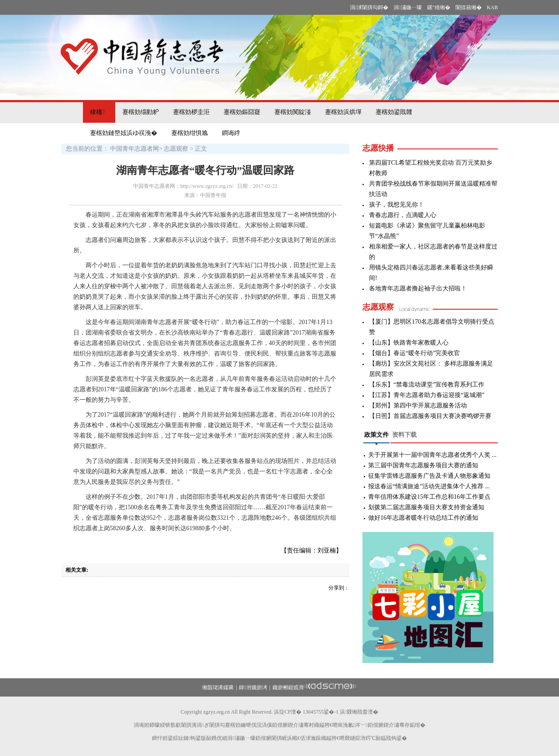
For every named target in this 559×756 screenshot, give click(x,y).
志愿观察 (176, 149)
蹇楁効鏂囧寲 (242, 112)
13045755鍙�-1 (321, 712)
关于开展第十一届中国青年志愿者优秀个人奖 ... (432, 455)
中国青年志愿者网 (135, 149)
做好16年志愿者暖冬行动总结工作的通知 (423, 518)
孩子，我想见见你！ (397, 205)
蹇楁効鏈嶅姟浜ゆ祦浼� (124, 133)
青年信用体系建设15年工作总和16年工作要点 (429, 497)
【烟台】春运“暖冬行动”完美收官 (414, 353)
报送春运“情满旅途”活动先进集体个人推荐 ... (429, 486)
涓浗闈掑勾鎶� (369, 7)
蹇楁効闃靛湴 (293, 112)
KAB (492, 7)
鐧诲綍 (231, 133)
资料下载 (404, 435)
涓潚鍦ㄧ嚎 (407, 7)
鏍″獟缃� (439, 7)
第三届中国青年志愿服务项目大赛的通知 (423, 465)
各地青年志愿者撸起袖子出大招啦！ (418, 288)
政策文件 (376, 435)
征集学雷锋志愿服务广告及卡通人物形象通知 (429, 476)
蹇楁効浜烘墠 (343, 112)
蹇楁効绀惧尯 (190, 133)
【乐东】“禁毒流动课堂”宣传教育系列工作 (427, 385)
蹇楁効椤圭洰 (191, 112)
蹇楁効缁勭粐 (141, 112)
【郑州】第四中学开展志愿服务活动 (418, 406)
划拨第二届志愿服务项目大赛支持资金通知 (426, 507)
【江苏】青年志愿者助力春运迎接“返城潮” (427, 395)
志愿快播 (378, 148)
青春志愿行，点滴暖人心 (403, 215)
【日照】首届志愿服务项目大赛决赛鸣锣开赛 (430, 416)
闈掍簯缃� (469, 7)
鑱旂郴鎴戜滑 (288, 687)
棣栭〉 (99, 112)
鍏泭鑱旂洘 (253, 687)
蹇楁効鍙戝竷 (394, 112)
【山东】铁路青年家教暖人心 (409, 343)
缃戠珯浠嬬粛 (218, 687)
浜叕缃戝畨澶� (359, 712)
